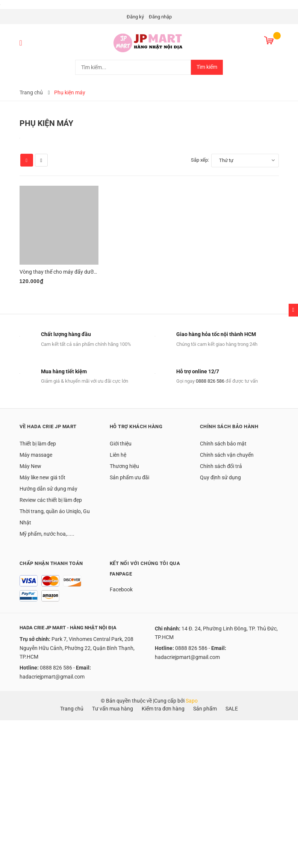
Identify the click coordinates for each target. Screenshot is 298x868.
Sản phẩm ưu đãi (129, 477)
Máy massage (36, 455)
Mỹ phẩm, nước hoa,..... (47, 534)
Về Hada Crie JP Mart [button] (48, 426)
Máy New (30, 466)
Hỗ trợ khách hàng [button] (136, 426)
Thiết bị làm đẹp (38, 444)
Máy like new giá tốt (42, 477)
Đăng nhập (160, 17)
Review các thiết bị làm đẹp (51, 500)
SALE (232, 709)
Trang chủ (72, 709)
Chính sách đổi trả (221, 466)
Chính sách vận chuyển (227, 455)
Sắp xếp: (200, 160)
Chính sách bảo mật (223, 444)
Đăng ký (135, 17)
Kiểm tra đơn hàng (163, 709)
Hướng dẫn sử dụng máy (48, 489)
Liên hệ (118, 455)
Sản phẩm (205, 709)
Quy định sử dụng (220, 477)
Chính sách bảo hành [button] (229, 426)
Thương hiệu (124, 466)
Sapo (192, 701)
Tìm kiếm (207, 67)
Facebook (121, 589)
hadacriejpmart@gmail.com (52, 677)
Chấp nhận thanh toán (51, 563)
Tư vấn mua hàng (113, 709)
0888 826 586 (210, 381)
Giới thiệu (121, 444)
